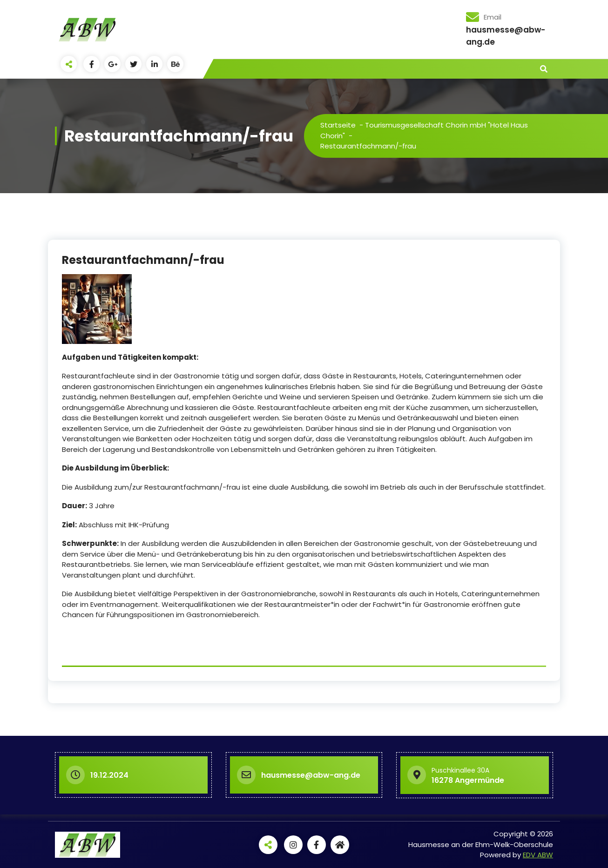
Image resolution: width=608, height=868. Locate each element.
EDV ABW (538, 855)
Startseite (338, 125)
